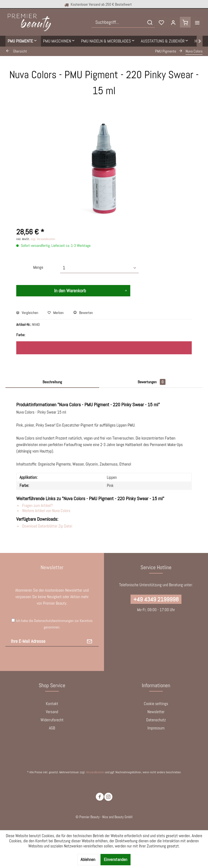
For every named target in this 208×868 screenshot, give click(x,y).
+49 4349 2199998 (156, 599)
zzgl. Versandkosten (43, 239)
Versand (52, 712)
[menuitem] (123, 22)
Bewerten (83, 313)
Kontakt (52, 704)
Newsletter (156, 712)
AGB (52, 728)
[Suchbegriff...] (123, 22)
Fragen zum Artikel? (35, 505)
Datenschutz (156, 720)
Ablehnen (88, 859)
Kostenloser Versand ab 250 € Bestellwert (98, 4)
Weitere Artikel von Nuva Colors (43, 511)
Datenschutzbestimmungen (54, 621)
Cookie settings (156, 704)
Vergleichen (27, 313)
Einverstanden (116, 859)
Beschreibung (52, 382)
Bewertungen (151, 382)
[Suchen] (150, 22)
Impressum (156, 728)
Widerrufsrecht (52, 720)
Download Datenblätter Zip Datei (44, 526)
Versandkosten (95, 772)
